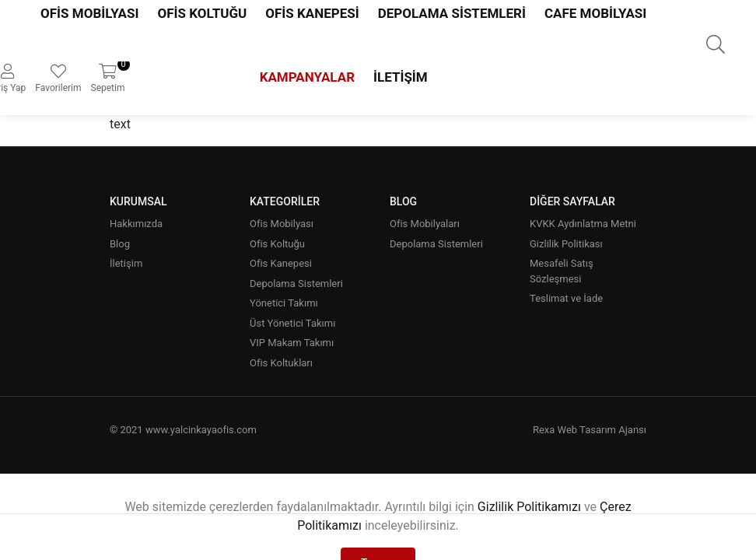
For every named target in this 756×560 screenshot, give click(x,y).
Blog (120, 244)
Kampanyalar (307, 77)
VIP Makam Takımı (292, 343)
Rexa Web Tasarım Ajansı (590, 430)
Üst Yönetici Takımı (292, 323)
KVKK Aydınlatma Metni (583, 224)
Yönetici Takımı (284, 303)
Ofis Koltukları (281, 363)
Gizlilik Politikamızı (529, 507)
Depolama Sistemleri (296, 283)
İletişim (401, 77)
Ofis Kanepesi (281, 263)
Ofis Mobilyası (282, 224)
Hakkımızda (136, 224)
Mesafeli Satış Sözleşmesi (562, 271)
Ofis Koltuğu (277, 244)
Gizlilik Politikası (566, 244)
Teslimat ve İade (566, 298)
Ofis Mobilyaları (425, 224)
